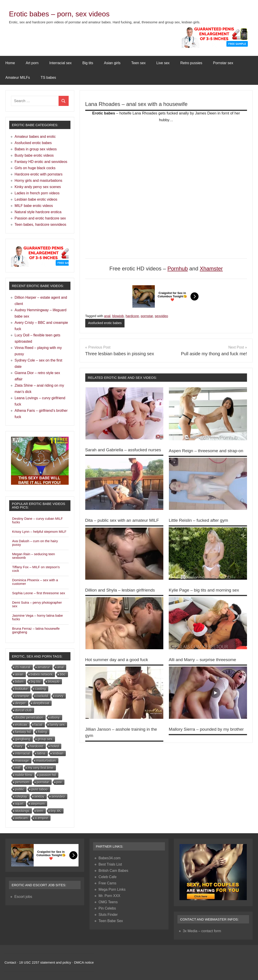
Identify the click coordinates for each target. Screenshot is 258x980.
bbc (63, 674)
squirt (19, 804)
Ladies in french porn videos (37, 193)
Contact (10, 962)
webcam (22, 818)
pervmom (22, 782)
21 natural (23, 667)
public (20, 789)
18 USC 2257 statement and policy (45, 962)
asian (19, 674)
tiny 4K (56, 811)
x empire (42, 818)
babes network (42, 674)
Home (10, 63)
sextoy (39, 796)
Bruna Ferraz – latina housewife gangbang (36, 630)
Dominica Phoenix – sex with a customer (35, 582)
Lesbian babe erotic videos (36, 199)
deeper (21, 703)
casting (41, 689)
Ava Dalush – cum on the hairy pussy (35, 543)
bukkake (22, 689)
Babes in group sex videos (36, 149)
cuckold (42, 696)
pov (59, 782)
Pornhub (178, 269)
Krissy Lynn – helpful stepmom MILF (39, 532)
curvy (59, 696)
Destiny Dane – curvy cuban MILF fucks (37, 520)
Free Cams (107, 883)
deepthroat (41, 703)
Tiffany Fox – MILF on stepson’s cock (36, 569)
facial (38, 725)
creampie (22, 696)
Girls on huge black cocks (35, 168)
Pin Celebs (107, 908)
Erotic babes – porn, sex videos (65, 14)
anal (107, 316)
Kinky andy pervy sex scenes (38, 187)
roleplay (21, 796)
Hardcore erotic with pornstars (38, 174)
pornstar (147, 316)
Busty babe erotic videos (34, 155)
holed (55, 746)
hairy (19, 746)
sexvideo (161, 316)
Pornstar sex (223, 63)
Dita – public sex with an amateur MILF (124, 527)
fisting (43, 732)
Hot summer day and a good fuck (118, 666)
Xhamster (211, 269)
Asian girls (112, 63)
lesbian (58, 753)
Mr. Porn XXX (109, 896)
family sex (57, 725)
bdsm (19, 681)
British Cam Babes (113, 871)
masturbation (46, 760)
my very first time (40, 768)
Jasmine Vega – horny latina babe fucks (37, 617)
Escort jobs (23, 897)
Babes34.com (109, 858)
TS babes (48, 78)
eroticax (21, 725)
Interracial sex (61, 63)
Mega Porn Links (112, 889)
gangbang (23, 739)
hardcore (132, 316)
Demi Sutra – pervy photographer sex (37, 604)
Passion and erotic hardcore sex (40, 218)
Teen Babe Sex (111, 921)
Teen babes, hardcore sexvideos (40, 225)
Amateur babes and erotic (35, 137)
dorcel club (23, 710)
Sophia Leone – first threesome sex (39, 593)
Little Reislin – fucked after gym (200, 527)
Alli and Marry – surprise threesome (204, 666)
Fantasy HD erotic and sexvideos (41, 162)
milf (18, 768)
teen (40, 811)
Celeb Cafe (107, 877)
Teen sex (138, 63)
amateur (44, 667)
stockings (22, 811)
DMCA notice (84, 962)
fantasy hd (23, 732)
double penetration (29, 717)
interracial (23, 753)
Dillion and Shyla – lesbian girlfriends (122, 596)
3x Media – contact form (202, 931)
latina (41, 753)
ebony (55, 717)
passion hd (48, 775)
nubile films (24, 775)
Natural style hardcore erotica (38, 212)
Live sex (163, 63)
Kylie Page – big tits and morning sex (206, 596)
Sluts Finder (108, 915)
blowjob (118, 316)
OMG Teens (108, 902)
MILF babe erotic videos (34, 206)
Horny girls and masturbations (38, 181)
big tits (36, 681)
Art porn (32, 63)
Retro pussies (191, 63)
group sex (45, 739)
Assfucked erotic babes (105, 323)
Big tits (88, 63)
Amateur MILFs (18, 78)
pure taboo (39, 789)
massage (22, 760)
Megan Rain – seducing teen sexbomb (34, 556)
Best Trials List (110, 864)
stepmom (38, 804)
